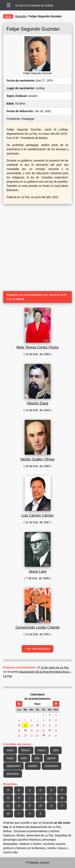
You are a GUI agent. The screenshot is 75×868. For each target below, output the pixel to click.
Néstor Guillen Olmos (37, 459)
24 (56, 730)
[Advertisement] (37, 246)
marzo (42, 750)
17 (56, 725)
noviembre (51, 766)
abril (56, 750)
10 (56, 720)
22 (43, 730)
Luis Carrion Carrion (37, 515)
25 (19, 735)
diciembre (13, 774)
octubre (33, 766)
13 (31, 725)
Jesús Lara (37, 571)
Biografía (21, 16)
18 (19, 730)
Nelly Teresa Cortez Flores (38, 347)
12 (25, 725)
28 (37, 735)
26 (25, 735)
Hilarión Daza (37, 403)
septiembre (13, 766)
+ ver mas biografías (37, 649)
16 (50, 725)
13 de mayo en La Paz (55, 667)
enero (10, 750)
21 (37, 730)
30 (50, 735)
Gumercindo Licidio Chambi (37, 627)
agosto (51, 758)
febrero (26, 750)
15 (43, 725)
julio (37, 758)
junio (24, 758)
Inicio (8, 16)
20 (31, 730)
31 (56, 735)
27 (31, 735)
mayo (10, 758)
